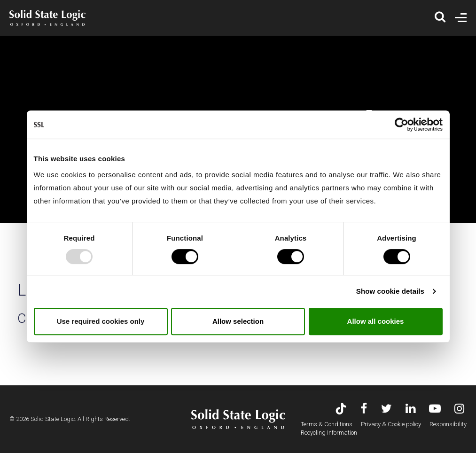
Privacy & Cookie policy (391, 424)
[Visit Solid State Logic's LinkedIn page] (410, 410)
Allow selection (238, 321)
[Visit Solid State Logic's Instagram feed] (459, 410)
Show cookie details (390, 291)
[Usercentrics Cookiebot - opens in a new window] (402, 125)
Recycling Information (329, 433)
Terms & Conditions (327, 424)
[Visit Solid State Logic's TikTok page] (341, 410)
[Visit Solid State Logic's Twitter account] (386, 410)
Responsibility (448, 424)
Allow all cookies (376, 321)
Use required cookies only (101, 321)
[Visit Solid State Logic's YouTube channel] (435, 410)
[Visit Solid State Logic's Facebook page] (364, 410)
